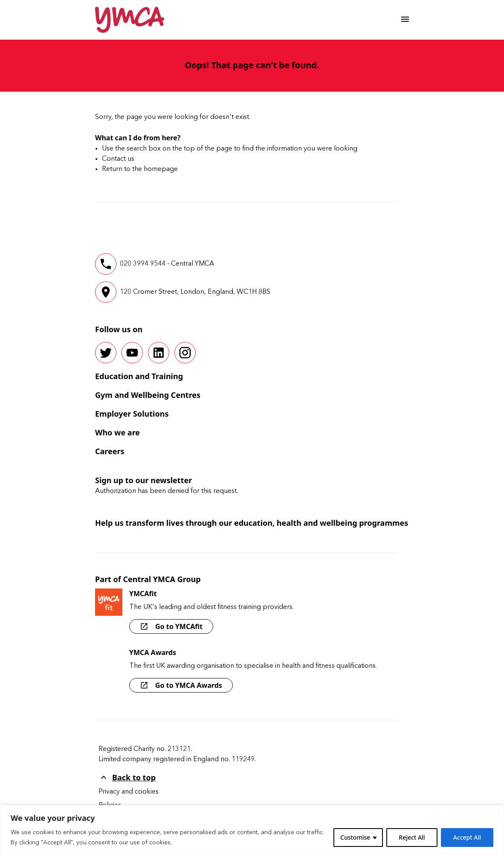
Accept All (467, 837)
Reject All (412, 837)
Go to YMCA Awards (181, 685)
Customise (355, 837)
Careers (110, 451)
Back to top (127, 777)
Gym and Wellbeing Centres (148, 395)
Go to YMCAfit (171, 626)
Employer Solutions (132, 414)
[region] (252, 830)
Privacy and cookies (129, 792)
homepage (161, 169)
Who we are (117, 432)
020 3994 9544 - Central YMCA (167, 264)
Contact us (118, 159)
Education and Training (139, 376)
